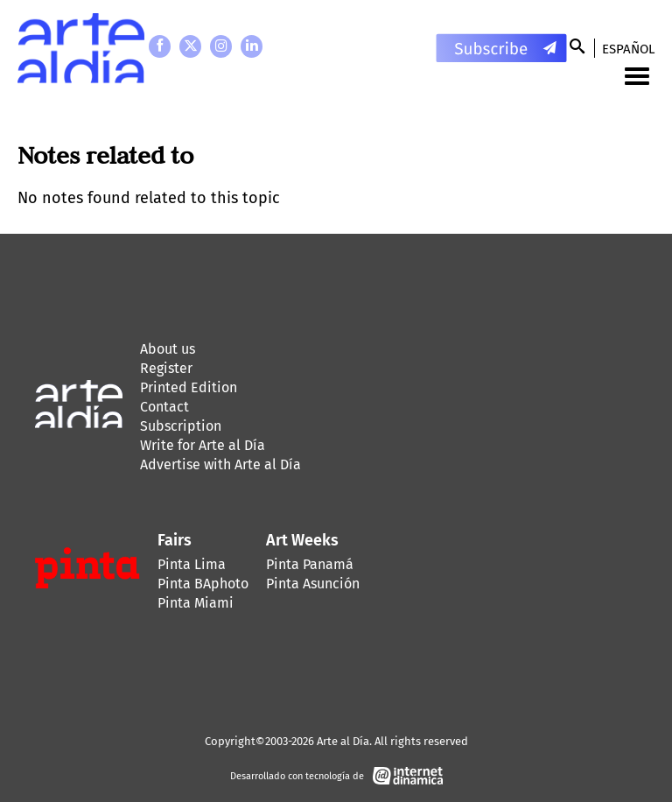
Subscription (181, 426)
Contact (164, 407)
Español (628, 49)
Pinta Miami (196, 603)
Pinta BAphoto (203, 584)
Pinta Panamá (310, 564)
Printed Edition (189, 387)
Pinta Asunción (313, 584)
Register (166, 368)
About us (168, 349)
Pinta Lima (192, 564)
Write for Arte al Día (203, 445)
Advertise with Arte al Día (220, 464)
